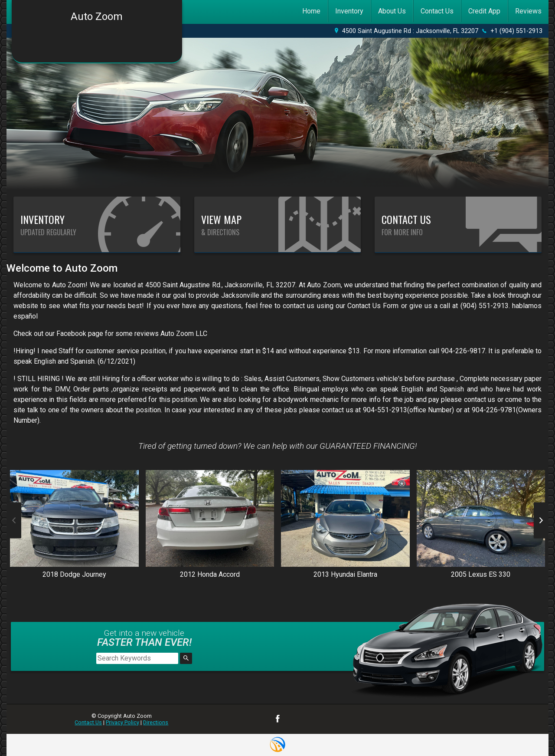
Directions (156, 722)
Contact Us (88, 722)
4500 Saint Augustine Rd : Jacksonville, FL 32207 (410, 31)
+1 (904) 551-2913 (516, 31)
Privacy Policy (122, 722)
